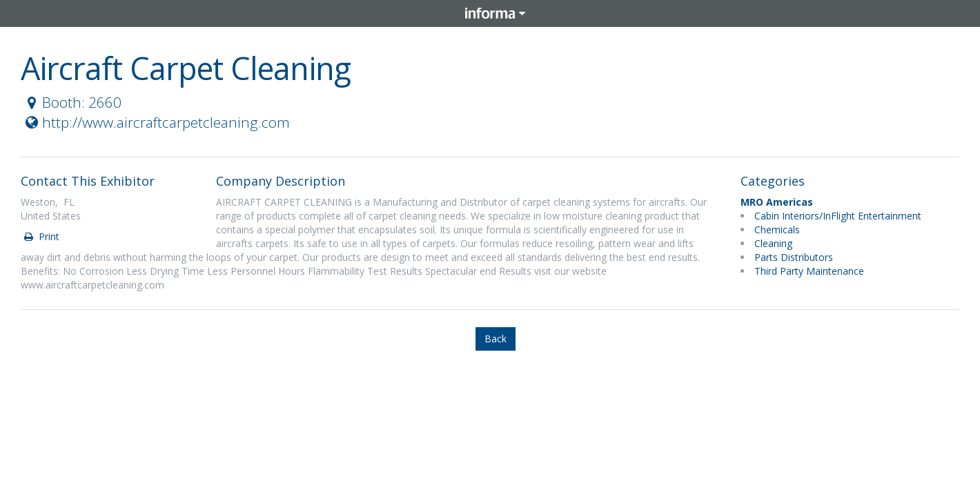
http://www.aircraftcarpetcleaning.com (156, 122)
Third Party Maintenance (809, 271)
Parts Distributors (794, 257)
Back (496, 339)
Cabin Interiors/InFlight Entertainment (838, 216)
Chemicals (777, 230)
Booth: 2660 (72, 102)
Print (41, 236)
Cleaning (773, 243)
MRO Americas (777, 202)
